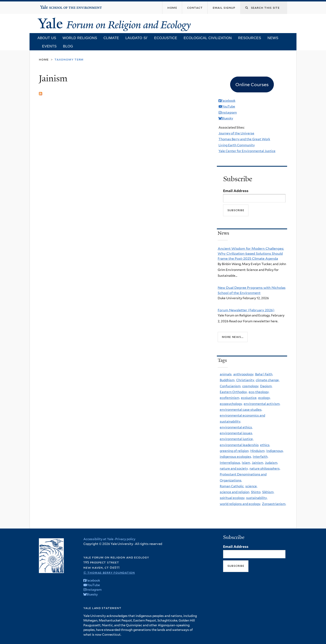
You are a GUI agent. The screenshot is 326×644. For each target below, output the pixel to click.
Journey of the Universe (236, 133)
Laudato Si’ (137, 38)
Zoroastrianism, (274, 504)
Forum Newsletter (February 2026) (246, 310)
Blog (68, 46)
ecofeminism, (230, 398)
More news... (233, 337)
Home (44, 59)
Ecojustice (166, 38)
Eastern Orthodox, (234, 392)
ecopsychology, (231, 404)
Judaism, (271, 463)
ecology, (264, 398)
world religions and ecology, (240, 504)
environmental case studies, (241, 410)
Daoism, (266, 386)
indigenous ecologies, (236, 457)
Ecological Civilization (208, 38)
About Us (47, 38)
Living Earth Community (237, 145)
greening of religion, (235, 451)
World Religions (80, 38)
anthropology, (244, 374)
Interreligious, (230, 463)
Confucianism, (230, 386)
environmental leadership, (239, 445)
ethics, (265, 445)
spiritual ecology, (232, 498)
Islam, (246, 463)
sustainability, (257, 498)
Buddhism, (227, 380)
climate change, (268, 380)
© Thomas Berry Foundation (109, 573)
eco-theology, (259, 392)
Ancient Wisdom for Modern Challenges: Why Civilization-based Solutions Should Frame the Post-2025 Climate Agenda (251, 254)
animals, (226, 374)
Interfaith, (261, 457)
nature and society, (234, 468)
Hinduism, (258, 451)
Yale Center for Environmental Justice (247, 151)
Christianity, (245, 380)
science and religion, (235, 492)
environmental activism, (262, 404)
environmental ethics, (236, 427)
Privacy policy (125, 539)
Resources (250, 38)
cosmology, (251, 386)
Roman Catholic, (232, 486)
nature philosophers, (265, 468)
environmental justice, (237, 439)
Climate (111, 38)
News (273, 38)
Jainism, (258, 463)
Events (49, 46)
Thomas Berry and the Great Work (244, 139)
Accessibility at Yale (98, 539)
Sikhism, (268, 492)
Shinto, (256, 492)
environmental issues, (236, 433)
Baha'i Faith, (264, 374)
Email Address (236, 191)
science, (251, 486)
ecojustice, (249, 398)
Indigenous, (275, 451)
